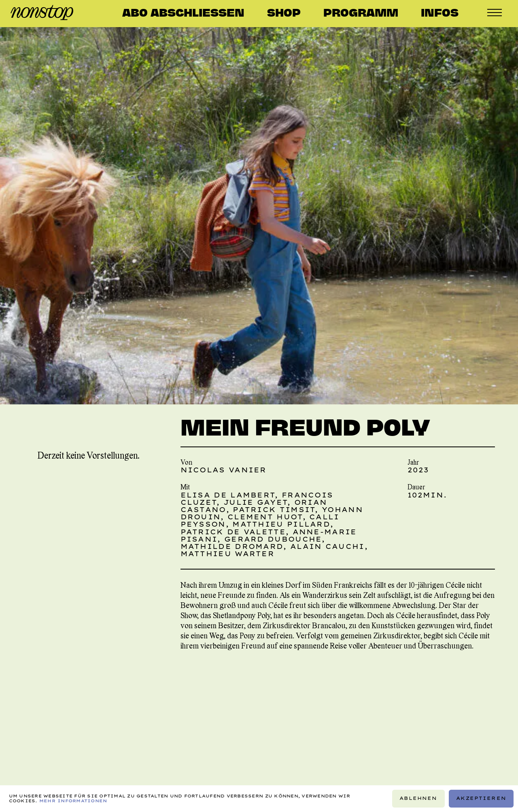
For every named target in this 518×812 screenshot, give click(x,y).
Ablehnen (418, 798)
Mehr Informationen (73, 801)
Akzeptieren (481, 798)
